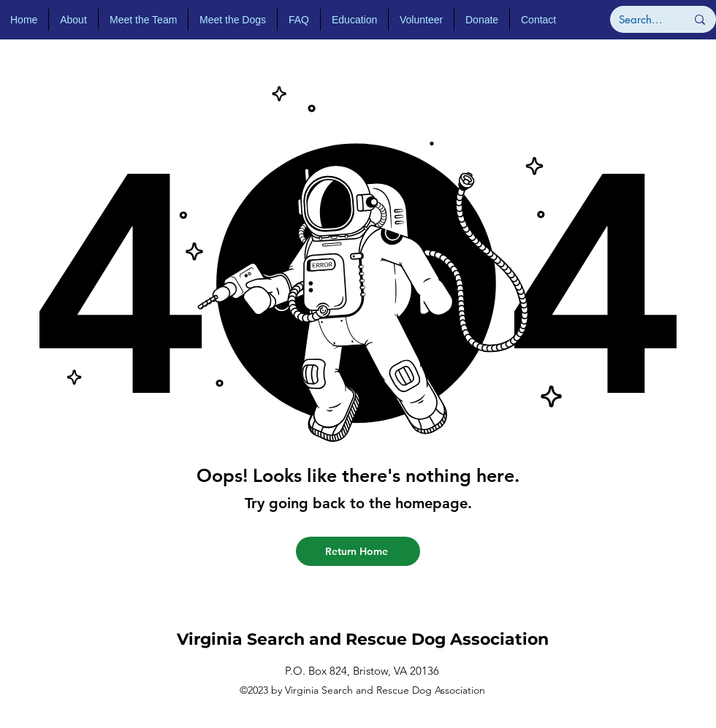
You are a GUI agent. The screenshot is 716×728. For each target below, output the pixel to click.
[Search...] (641, 19)
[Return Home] (358, 551)
